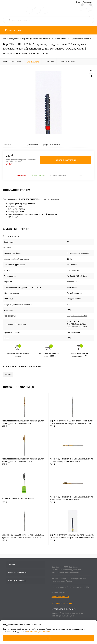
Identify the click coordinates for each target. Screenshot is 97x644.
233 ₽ (73, 428)
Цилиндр (8, 374)
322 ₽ (24, 428)
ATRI (69, 310)
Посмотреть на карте (60, 597)
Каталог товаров (13, 30)
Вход (78, 2)
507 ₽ (24, 466)
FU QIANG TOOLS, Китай (77, 316)
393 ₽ (73, 504)
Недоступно (77, 175)
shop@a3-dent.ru (67, 609)
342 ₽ (73, 466)
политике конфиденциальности (38, 632)
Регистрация (88, 2)
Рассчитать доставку (59, 175)
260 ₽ (24, 504)
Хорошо (48, 638)
